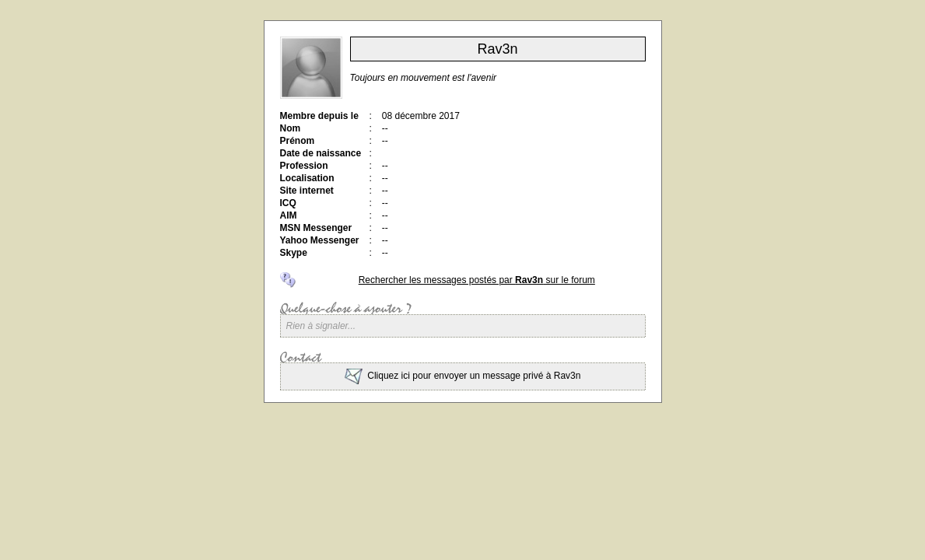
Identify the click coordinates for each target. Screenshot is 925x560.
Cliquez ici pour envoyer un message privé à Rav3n (463, 376)
